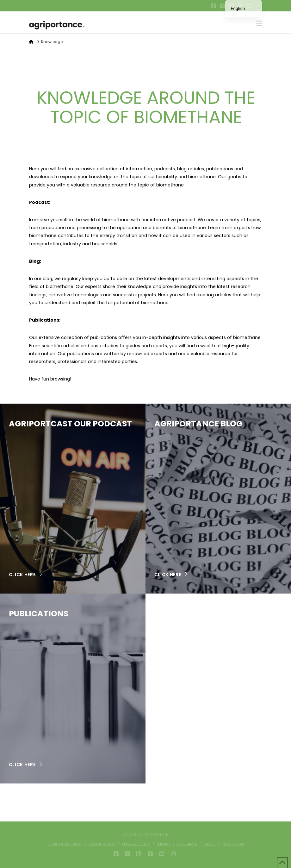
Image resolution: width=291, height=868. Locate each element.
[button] (259, 23)
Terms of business (64, 844)
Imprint (164, 844)
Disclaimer (187, 844)
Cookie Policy (102, 844)
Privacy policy (136, 844)
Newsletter (233, 844)
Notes (210, 844)
